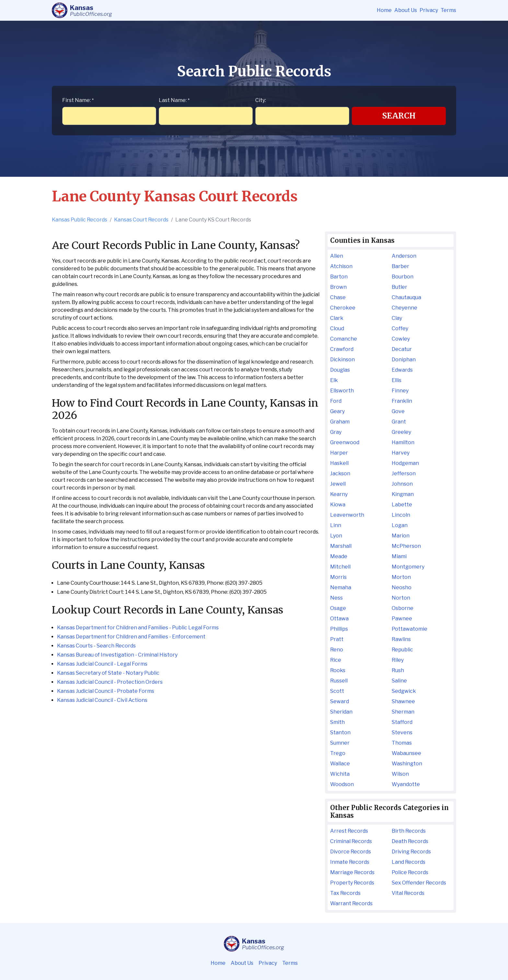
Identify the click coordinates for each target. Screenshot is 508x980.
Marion (401, 536)
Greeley (401, 432)
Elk (334, 380)
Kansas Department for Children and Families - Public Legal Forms (138, 628)
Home (384, 10)
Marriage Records (352, 872)
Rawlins (401, 639)
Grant (399, 422)
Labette (402, 505)
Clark (337, 318)
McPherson (406, 546)
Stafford (402, 722)
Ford (336, 401)
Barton (339, 277)
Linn (336, 525)
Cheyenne (404, 308)
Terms (448, 10)
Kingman (403, 494)
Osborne (403, 608)
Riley (398, 660)
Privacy (429, 10)
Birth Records (409, 831)
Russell (339, 681)
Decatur (402, 349)
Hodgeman (405, 463)
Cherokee (343, 308)
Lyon (336, 536)
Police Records (410, 872)
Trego (338, 753)
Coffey (400, 328)
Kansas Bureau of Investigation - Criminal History (117, 655)
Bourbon (403, 277)
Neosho (402, 587)
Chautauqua (406, 297)
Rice (336, 660)
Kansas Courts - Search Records (96, 646)
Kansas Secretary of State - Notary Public (108, 673)
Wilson (400, 774)
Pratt (337, 639)
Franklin (402, 401)
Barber (400, 266)
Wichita (340, 774)
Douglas (340, 370)
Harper (339, 453)
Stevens (402, 732)
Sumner (340, 743)
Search (399, 116)
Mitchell (340, 567)
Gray (336, 432)
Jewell (338, 484)
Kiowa (338, 505)
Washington (407, 764)
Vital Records (408, 893)
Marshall (341, 546)
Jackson (340, 473)
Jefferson (404, 473)
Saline (399, 681)
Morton (401, 577)
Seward (340, 701)
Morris (338, 577)
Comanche (344, 339)
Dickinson (342, 360)
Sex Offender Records (419, 883)
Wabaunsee (406, 753)
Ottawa (339, 619)
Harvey (401, 453)
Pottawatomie (410, 629)
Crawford (342, 349)
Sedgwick (404, 691)
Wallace (340, 764)
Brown (338, 287)
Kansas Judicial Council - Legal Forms (102, 664)
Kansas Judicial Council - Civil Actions (102, 700)
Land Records (409, 862)
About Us (406, 10)
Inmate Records (350, 862)
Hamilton (403, 442)
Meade (339, 556)
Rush (398, 670)
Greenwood (345, 442)
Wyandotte (406, 784)
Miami (399, 556)
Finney (400, 391)
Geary (337, 411)
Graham (340, 422)
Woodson (342, 784)
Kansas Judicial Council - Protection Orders (110, 682)
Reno (337, 650)
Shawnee (403, 701)
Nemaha (341, 587)
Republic (402, 650)
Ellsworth (342, 391)
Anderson (404, 256)
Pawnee (402, 619)
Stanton (340, 732)
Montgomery (408, 567)
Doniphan (404, 360)
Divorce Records (351, 852)
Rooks (338, 670)
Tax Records (345, 893)
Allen (337, 256)
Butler (399, 287)
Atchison (341, 266)
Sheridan (341, 712)
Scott (337, 691)
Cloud (337, 328)
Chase (338, 297)
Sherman (403, 712)
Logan (400, 525)
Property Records (352, 883)
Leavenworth (347, 515)
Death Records (410, 841)
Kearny (339, 494)
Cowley (401, 339)
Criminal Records (351, 841)
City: (261, 100)
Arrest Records (349, 831)
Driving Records (411, 852)
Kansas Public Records (80, 220)
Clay (397, 318)
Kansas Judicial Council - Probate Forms (106, 691)
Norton (401, 598)
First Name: (78, 100)
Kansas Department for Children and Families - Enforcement (131, 637)
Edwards (402, 370)
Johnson (402, 484)
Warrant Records (351, 903)
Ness (336, 598)
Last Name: (174, 100)
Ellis (397, 380)
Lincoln (401, 515)
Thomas (402, 743)
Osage (338, 608)
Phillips (339, 629)
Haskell (339, 463)
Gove (398, 411)
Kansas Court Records (141, 220)
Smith (337, 722)
